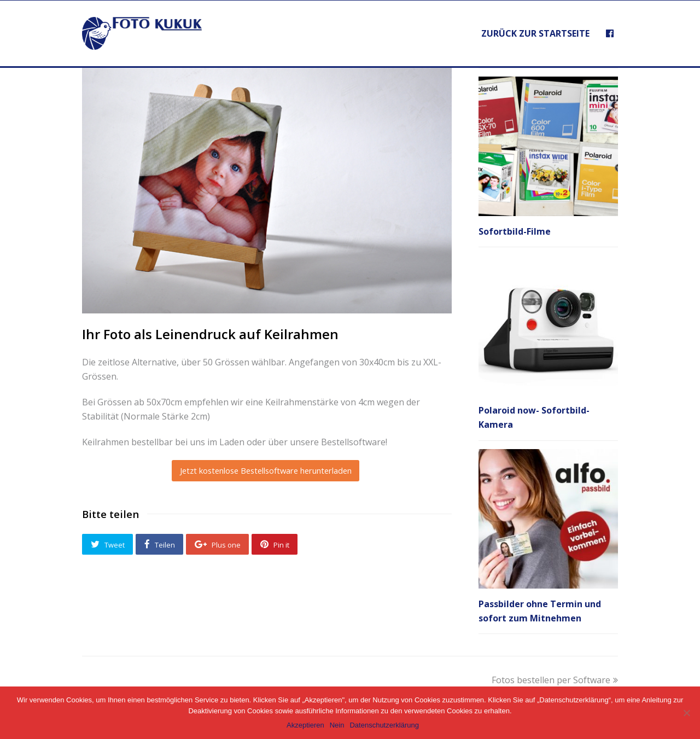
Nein (337, 725)
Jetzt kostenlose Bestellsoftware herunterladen (266, 470)
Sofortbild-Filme (515, 231)
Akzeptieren (305, 725)
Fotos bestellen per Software (555, 680)
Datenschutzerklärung (384, 725)
